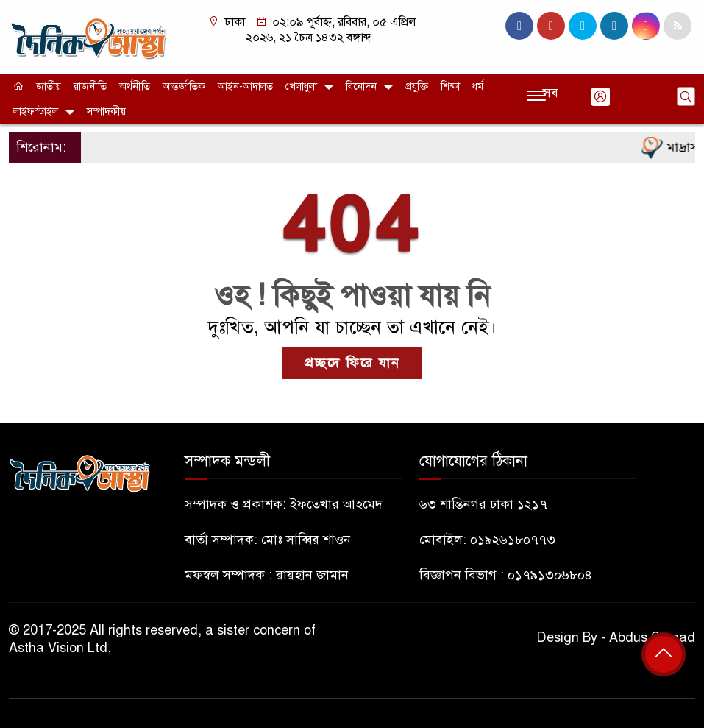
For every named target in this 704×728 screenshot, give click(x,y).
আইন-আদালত (245, 86)
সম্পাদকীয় (106, 112)
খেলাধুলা (301, 86)
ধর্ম (478, 86)
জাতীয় (49, 86)
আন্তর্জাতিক (184, 86)
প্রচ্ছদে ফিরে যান (352, 363)
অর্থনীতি (135, 86)
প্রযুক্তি (417, 86)
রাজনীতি (90, 86)
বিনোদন (361, 86)
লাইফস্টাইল (36, 112)
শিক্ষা (450, 86)
